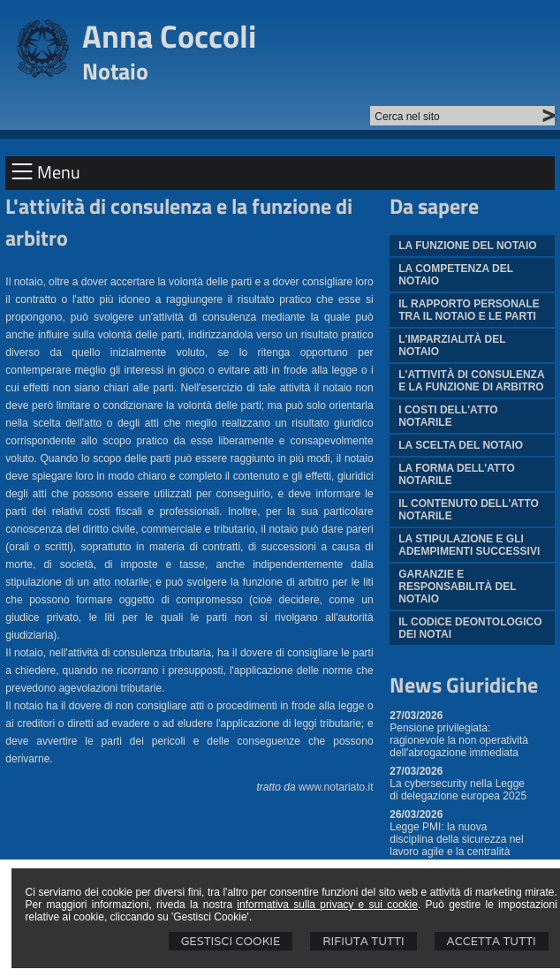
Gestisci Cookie (231, 941)
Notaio (115, 71)
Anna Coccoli (169, 36)
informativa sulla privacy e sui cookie (327, 905)
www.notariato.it (336, 787)
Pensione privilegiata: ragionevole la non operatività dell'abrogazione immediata (459, 740)
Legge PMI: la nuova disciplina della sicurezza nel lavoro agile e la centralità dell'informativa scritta (456, 845)
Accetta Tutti (492, 941)
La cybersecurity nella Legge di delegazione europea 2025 (458, 790)
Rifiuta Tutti (363, 941)
